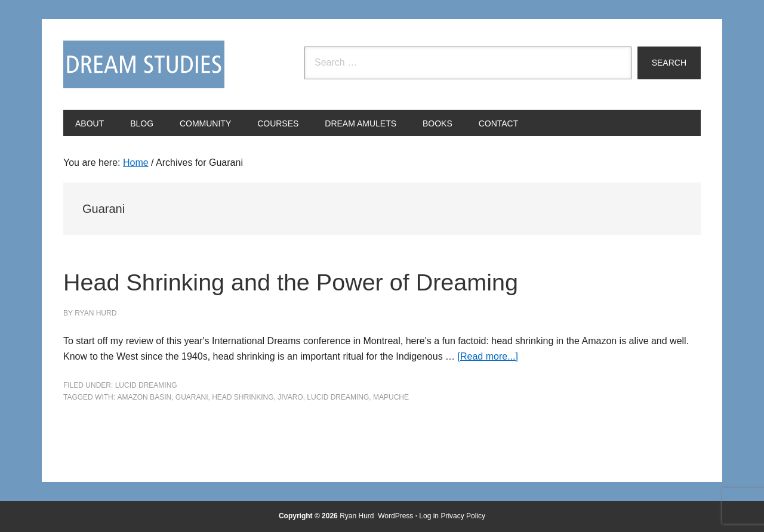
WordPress (395, 516)
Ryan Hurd (358, 516)
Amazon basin (144, 397)
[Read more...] (488, 356)
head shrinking (243, 397)
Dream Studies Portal (144, 64)
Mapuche (391, 397)
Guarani (192, 397)
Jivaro (290, 397)
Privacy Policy (463, 516)
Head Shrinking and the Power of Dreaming (340, 281)
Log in (429, 516)
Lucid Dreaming (146, 385)
